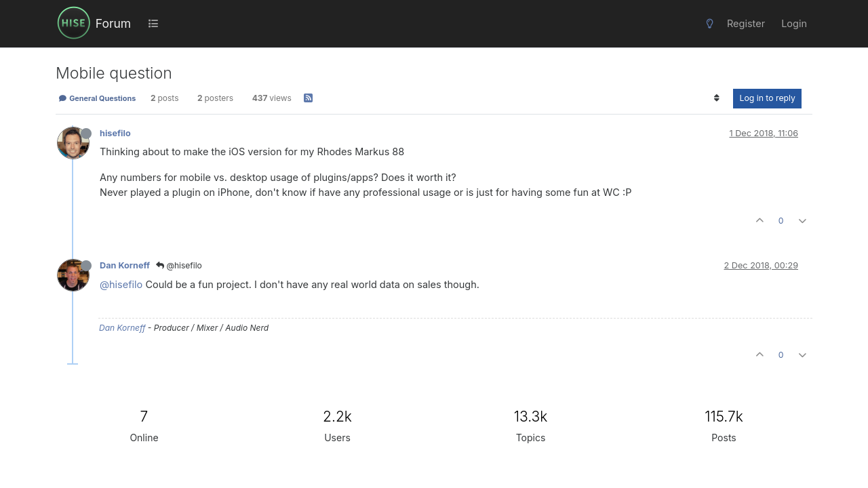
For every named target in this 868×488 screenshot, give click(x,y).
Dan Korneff (125, 265)
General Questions (97, 98)
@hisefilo (179, 265)
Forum (113, 23)
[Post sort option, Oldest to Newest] (716, 98)
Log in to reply (767, 98)
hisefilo (115, 133)
